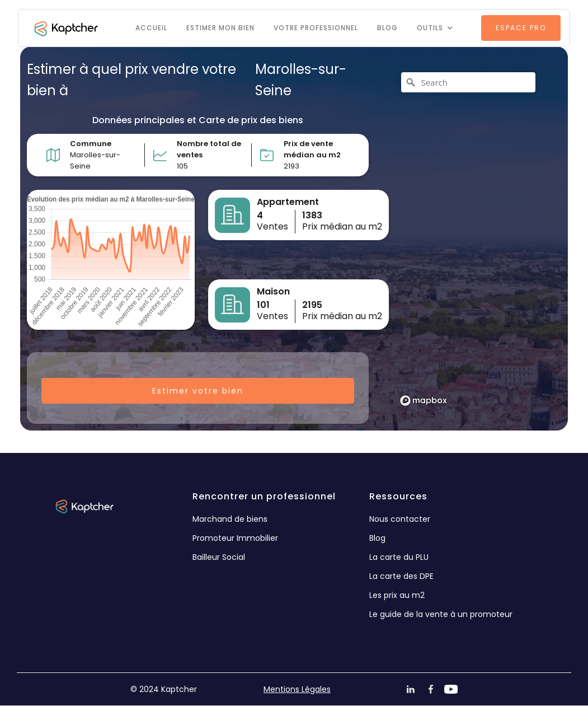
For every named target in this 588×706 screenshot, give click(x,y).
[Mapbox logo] (424, 401)
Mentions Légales (297, 689)
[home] (65, 28)
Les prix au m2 (397, 595)
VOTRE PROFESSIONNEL (316, 28)
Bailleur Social (219, 557)
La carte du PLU (399, 557)
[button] (435, 28)
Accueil (151, 28)
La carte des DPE (401, 576)
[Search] (468, 82)
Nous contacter (400, 519)
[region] (472, 239)
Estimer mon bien (220, 28)
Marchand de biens (230, 519)
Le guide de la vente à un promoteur (441, 614)
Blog (387, 28)
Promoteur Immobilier (235, 538)
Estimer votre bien (198, 391)
